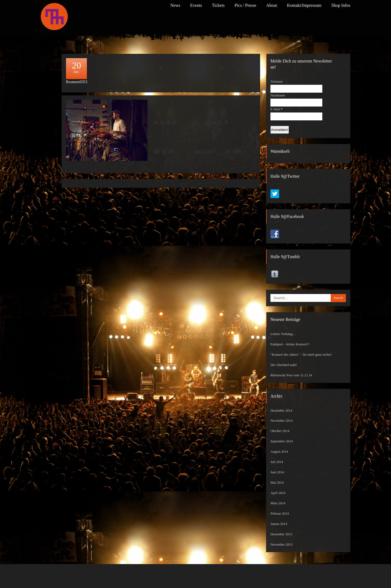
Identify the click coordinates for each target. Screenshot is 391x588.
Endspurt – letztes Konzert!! (290, 344)
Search (338, 298)
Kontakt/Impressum (304, 5)
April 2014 (278, 493)
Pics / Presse (245, 5)
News (175, 5)
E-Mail (277, 109)
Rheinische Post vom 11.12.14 (291, 375)
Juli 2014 (277, 462)
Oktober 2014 (280, 431)
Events (196, 5)
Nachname (278, 95)
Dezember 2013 (281, 534)
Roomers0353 (77, 82)
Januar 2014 (279, 524)
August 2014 (279, 452)
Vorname (277, 82)
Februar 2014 (280, 514)
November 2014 (282, 421)
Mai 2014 (277, 483)
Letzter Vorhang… (283, 334)
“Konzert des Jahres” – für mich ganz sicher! (301, 355)
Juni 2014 (277, 472)
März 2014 (278, 503)
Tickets (218, 5)
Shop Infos (341, 5)
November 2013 (282, 545)
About (272, 5)
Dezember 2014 (281, 411)
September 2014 (282, 441)
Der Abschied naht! (284, 365)
